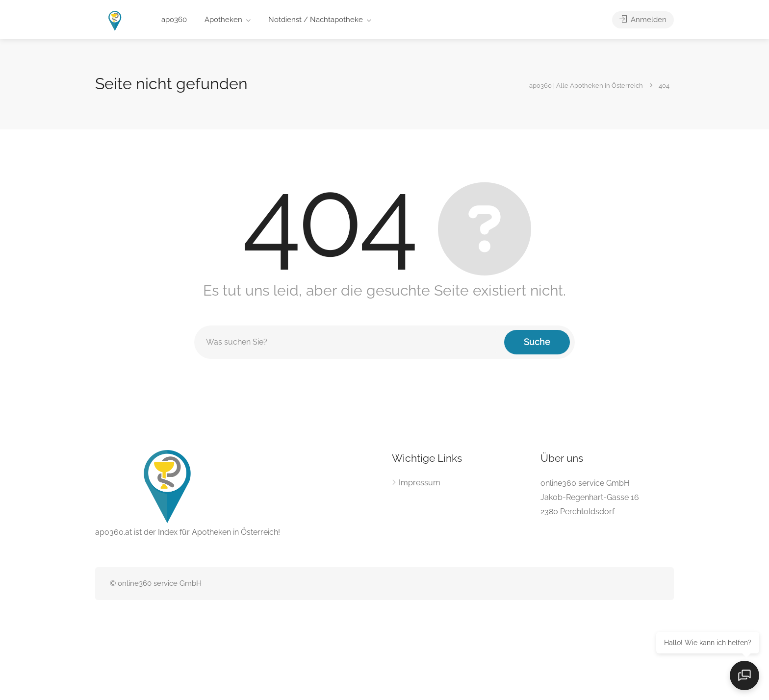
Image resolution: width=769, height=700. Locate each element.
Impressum (420, 483)
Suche (537, 342)
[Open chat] (744, 675)
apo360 (174, 20)
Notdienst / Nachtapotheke (316, 20)
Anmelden (643, 20)
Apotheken (223, 20)
